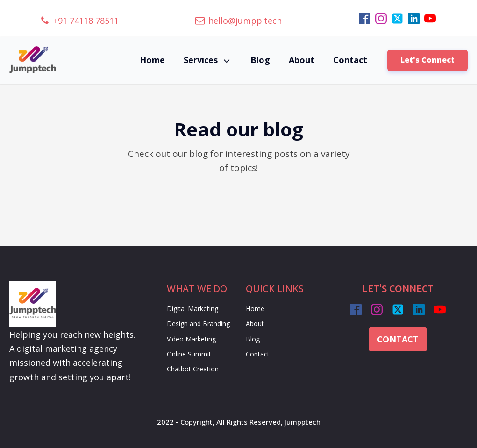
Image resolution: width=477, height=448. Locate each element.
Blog (260, 60)
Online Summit (189, 354)
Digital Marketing (192, 309)
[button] (79, 21)
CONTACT (398, 339)
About (302, 60)
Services (208, 60)
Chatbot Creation (193, 369)
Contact (350, 60)
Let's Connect (427, 60)
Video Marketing (191, 339)
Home (152, 60)
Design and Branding (198, 324)
